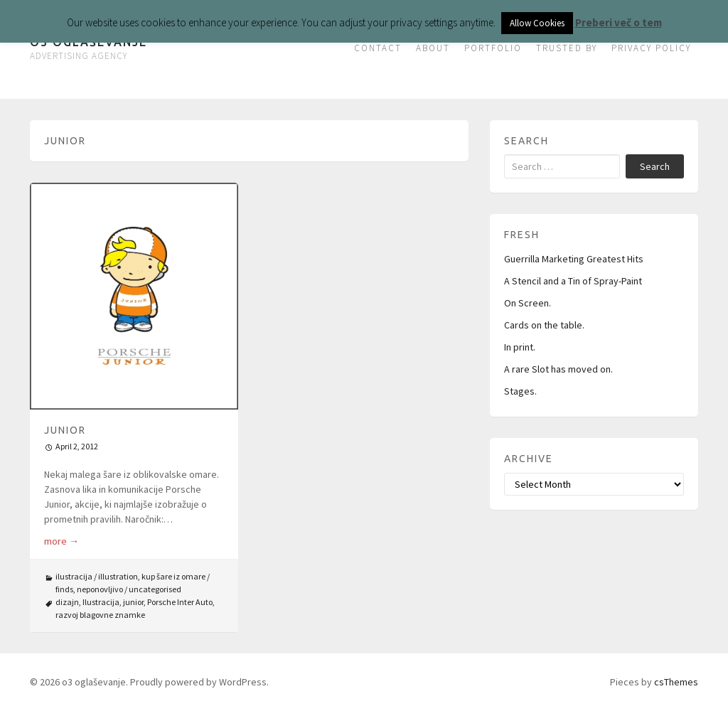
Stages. (520, 391)
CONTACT (378, 48)
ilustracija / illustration (97, 576)
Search (655, 166)
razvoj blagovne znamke (100, 615)
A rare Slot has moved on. (558, 369)
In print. (520, 347)
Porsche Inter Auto (180, 602)
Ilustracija (101, 602)
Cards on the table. (544, 325)
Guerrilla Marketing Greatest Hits (574, 259)
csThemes (676, 682)
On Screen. (528, 303)
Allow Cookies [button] (537, 23)
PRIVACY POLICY (651, 48)
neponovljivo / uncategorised (129, 589)
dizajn (67, 602)
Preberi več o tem (619, 22)
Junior (65, 430)
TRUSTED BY (567, 48)
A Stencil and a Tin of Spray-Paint (573, 281)
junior (133, 602)
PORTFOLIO (493, 48)
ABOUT (433, 48)
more (61, 541)
